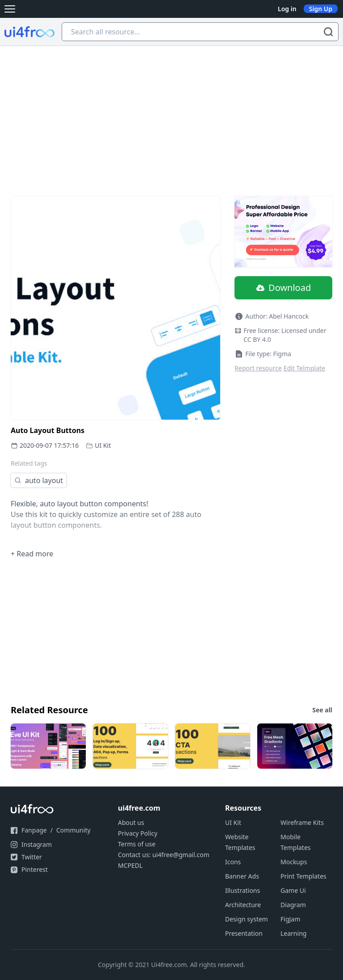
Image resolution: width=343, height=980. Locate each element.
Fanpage (34, 830)
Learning (293, 933)
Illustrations (243, 890)
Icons (233, 862)
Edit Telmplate (304, 368)
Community (73, 830)
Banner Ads (242, 876)
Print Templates (303, 876)
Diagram (293, 905)
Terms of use (137, 844)
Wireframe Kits (302, 822)
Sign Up (321, 9)
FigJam (290, 919)
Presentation (244, 933)
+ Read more (32, 554)
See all (322, 710)
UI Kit (103, 445)
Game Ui (293, 890)
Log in (287, 9)
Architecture (243, 905)
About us (131, 822)
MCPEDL (130, 865)
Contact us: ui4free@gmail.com (164, 855)
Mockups (294, 862)
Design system (247, 919)
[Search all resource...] (200, 32)
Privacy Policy (138, 833)
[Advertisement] (171, 113)
